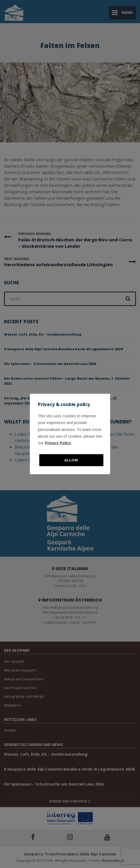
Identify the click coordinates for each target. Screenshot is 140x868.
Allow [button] (71, 460)
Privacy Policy (58, 443)
